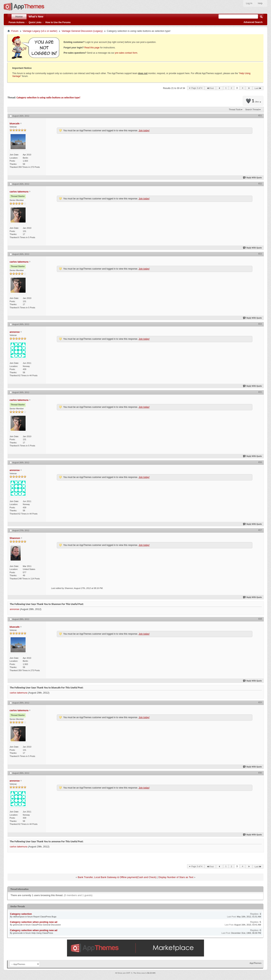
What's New (36, 17)
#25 (260, 392)
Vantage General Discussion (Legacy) (82, 31)
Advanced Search (253, 22)
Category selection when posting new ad (34, 922)
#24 (260, 324)
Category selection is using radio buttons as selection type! (48, 98)
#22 (260, 184)
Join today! (144, 131)
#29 (260, 702)
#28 (260, 619)
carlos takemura (18, 693)
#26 (260, 462)
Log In (249, 3)
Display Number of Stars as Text (176, 877)
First (210, 88)
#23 (260, 254)
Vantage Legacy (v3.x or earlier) (40, 31)
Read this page (92, 48)
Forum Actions (17, 22)
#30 (260, 773)
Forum (15, 31)
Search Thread (252, 109)
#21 (260, 115)
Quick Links (35, 22)
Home (19, 17)
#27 (260, 530)
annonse (14, 609)
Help (260, 3)
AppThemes (255, 963)
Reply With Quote (253, 178)
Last (258, 88)
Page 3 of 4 (197, 88)
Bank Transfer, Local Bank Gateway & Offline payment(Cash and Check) (117, 877)
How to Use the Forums (58, 22)
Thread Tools (235, 109)
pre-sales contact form (126, 53)
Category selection (21, 914)
